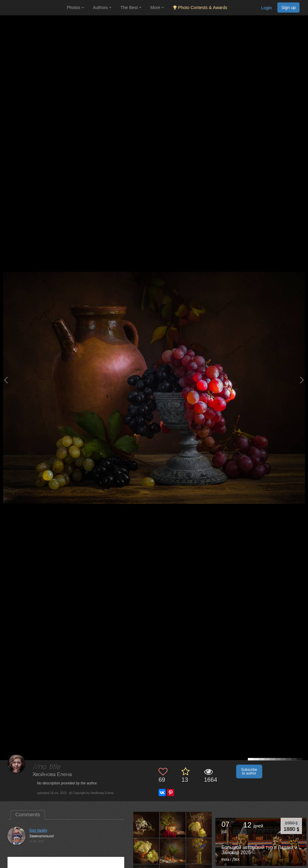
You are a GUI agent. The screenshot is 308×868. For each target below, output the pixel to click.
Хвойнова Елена (52, 775)
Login (266, 8)
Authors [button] (102, 8)
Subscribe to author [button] (249, 771)
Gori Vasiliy (38, 830)
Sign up (288, 8)
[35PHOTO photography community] (33, 8)
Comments (28, 815)
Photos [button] (75, 8)
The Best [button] (131, 8)
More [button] (157, 8)
